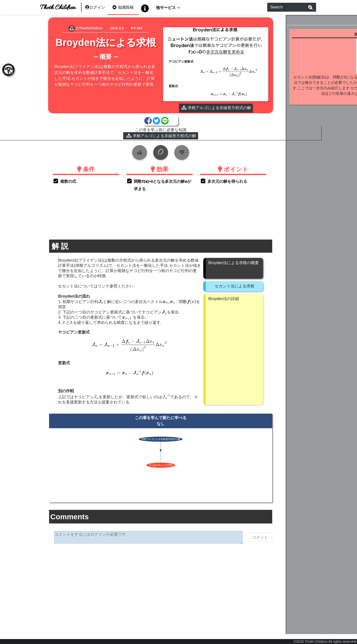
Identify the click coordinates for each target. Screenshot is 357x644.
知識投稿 (123, 7)
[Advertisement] (143, 584)
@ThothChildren (74, 28)
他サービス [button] (166, 7)
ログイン (95, 7)
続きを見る (319, 106)
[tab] (7, 71)
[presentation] (83, 300)
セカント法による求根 (217, 285)
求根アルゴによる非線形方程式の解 (143, 134)
